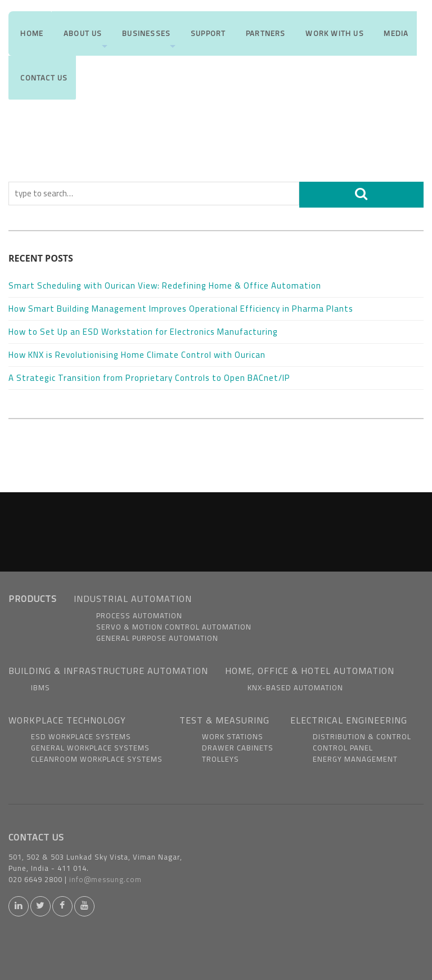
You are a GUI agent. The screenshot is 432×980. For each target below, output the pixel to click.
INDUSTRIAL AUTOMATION (133, 599)
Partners (265, 38)
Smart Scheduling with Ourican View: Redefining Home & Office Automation (165, 286)
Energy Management (355, 759)
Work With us (333, 38)
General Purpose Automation (157, 638)
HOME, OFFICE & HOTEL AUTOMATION (310, 671)
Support (206, 38)
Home (30, 38)
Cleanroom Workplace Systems (97, 759)
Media (395, 38)
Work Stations (233, 736)
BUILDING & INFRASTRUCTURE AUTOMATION (108, 671)
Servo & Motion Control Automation (174, 627)
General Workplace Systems (90, 748)
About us (85, 46)
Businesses (148, 46)
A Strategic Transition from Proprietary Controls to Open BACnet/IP (150, 378)
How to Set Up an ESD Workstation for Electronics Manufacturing (144, 332)
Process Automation (139, 615)
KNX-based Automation (295, 687)
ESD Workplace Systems (81, 736)
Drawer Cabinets (238, 748)
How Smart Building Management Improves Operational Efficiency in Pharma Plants (182, 309)
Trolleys (220, 759)
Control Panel (343, 748)
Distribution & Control (362, 736)
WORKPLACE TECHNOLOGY (67, 720)
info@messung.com (105, 879)
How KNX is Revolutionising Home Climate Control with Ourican (138, 355)
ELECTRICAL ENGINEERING (349, 720)
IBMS (40, 687)
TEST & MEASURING (224, 720)
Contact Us (42, 92)
